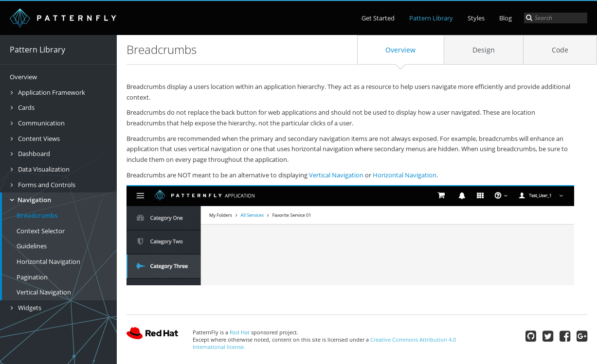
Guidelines (32, 246)
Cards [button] (26, 107)
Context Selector (41, 231)
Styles (476, 18)
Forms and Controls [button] (46, 185)
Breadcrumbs (37, 215)
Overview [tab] (400, 50)
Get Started (378, 18)
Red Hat (152, 335)
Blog (506, 18)
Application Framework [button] (51, 92)
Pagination (32, 277)
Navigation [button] (34, 200)
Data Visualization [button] (43, 169)
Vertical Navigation (44, 292)
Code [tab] (560, 50)
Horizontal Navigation (48, 261)
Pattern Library (431, 18)
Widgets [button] (29, 308)
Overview (23, 77)
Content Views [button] (38, 139)
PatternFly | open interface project (63, 18)
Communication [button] (41, 123)
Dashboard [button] (33, 154)
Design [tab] (484, 50)
